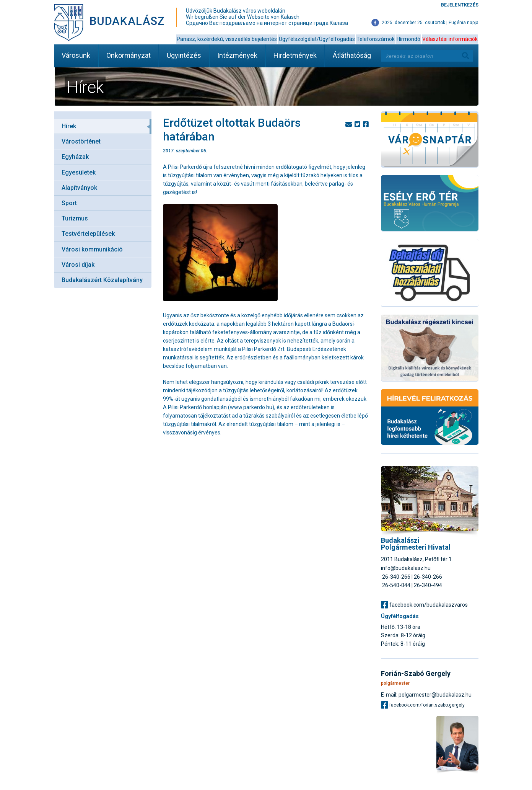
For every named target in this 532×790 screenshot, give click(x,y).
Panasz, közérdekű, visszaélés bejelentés (227, 39)
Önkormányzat (129, 55)
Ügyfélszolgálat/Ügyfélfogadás (317, 39)
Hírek (69, 126)
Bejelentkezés (460, 5)
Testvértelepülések (88, 234)
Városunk (76, 55)
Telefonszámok (376, 39)
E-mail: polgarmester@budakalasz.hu (426, 695)
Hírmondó (408, 39)
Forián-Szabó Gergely (416, 674)
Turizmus (75, 218)
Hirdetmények (295, 55)
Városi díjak (78, 265)
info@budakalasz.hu (406, 568)
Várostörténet (81, 141)
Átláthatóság (352, 55)
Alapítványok (79, 188)
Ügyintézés (184, 55)
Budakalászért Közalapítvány (102, 280)
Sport (69, 203)
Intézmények (237, 55)
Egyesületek (79, 172)
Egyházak (75, 157)
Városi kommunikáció (92, 249)
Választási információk (450, 39)
